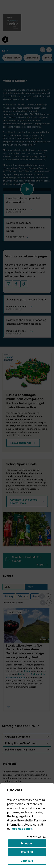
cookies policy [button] (22, 829)
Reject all (29, 853)
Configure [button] (34, 862)
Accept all (29, 844)
